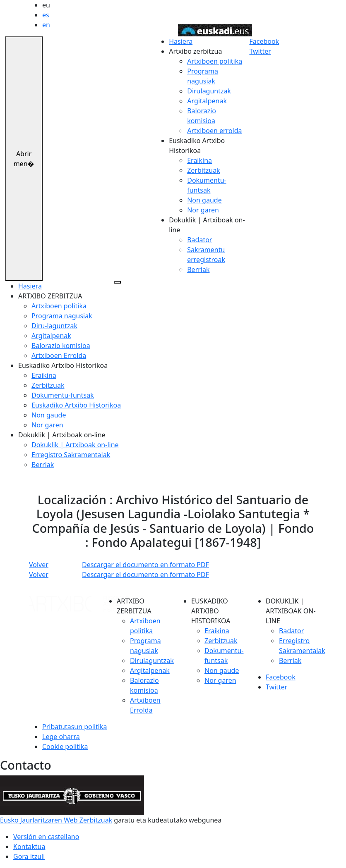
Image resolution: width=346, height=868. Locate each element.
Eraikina (199, 160)
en (46, 25)
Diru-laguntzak (54, 326)
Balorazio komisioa (61, 346)
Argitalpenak (207, 101)
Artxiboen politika (215, 61)
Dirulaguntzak (209, 91)
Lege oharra (61, 737)
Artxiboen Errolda (59, 355)
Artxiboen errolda (214, 131)
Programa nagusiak (62, 316)
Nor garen (203, 210)
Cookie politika (65, 746)
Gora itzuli (29, 856)
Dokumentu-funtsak (63, 395)
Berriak (198, 269)
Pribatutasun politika (74, 727)
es (46, 15)
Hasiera (181, 41)
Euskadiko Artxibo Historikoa (76, 405)
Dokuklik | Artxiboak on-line (75, 445)
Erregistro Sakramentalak (71, 455)
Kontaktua (29, 847)
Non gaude (204, 200)
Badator (199, 240)
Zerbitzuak (203, 170)
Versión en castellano (46, 837)
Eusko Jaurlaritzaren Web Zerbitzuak (56, 820)
